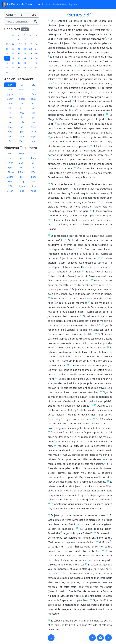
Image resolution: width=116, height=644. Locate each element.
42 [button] (36, 63)
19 (99, 201)
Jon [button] (22, 131)
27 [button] (19, 54)
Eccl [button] (33, 113)
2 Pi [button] (10, 186)
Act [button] (22, 158)
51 (86, 564)
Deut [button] (22, 89)
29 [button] (31, 54)
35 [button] (31, 58)
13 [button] (7, 44)
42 (105, 463)
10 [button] (25, 39)
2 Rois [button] (33, 99)
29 (89, 302)
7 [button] (7, 39)
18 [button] (36, 44)
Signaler (73, 4)
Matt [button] (10, 153)
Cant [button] (10, 117)
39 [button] (19, 63)
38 (94, 418)
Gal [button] (33, 163)
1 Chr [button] (10, 103)
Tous (25, 29)
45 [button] (19, 68)
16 (75, 168)
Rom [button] (33, 158)
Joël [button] (22, 127)
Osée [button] (10, 127)
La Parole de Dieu (17, 4)
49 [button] (7, 72)
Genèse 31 (80, 14)
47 (77, 528)
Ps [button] (10, 113)
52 (63, 573)
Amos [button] (33, 127)
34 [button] (25, 58)
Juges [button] (10, 94)
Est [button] (22, 108)
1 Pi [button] (33, 181)
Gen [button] (10, 85)
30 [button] (36, 54)
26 (84, 271)
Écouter (47, 4)
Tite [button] (22, 177)
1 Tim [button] (33, 172)
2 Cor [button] (22, 163)
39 (49, 432)
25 (99, 257)
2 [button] (13, 35)
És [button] (22, 117)
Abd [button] (10, 131)
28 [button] (25, 54)
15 (49, 159)
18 (71, 188)
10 (73, 101)
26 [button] (13, 54)
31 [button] (7, 58)
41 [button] (31, 63)
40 (55, 445)
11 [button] (31, 39)
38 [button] (13, 63)
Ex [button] (22, 85)
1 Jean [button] (22, 186)
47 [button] (31, 68)
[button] (51, 638)
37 (95, 405)
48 (95, 533)
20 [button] (13, 49)
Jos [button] (33, 89)
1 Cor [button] (10, 163)
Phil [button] (22, 167)
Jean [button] (10, 158)
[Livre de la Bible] (11, 15)
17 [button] (31, 44)
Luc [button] (33, 153)
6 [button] (36, 35)
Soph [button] (33, 136)
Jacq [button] (22, 181)
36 (101, 392)
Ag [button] (10, 141)
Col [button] (33, 167)
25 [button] (7, 54)
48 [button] (36, 68)
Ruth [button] (22, 94)
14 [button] (13, 44)
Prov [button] (22, 113)
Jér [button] (34, 117)
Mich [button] (33, 131)
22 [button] (25, 49)
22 (49, 235)
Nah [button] (10, 136)
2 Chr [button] (22, 103)
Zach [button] (22, 141)
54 (91, 600)
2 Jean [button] (33, 186)
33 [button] (19, 58)
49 (97, 542)
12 (55, 123)
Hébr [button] (10, 181)
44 (49, 503)
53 (66, 591)
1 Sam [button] (33, 94)
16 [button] (25, 44)
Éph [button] (10, 167)
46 (107, 515)
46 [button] (25, 68)
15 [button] (19, 44)
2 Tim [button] (10, 177)
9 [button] (19, 39)
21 (49, 219)
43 (108, 481)
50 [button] (13, 72)
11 (107, 114)
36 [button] (36, 58)
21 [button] (19, 49)
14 (91, 145)
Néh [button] (10, 108)
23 (65, 240)
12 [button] (36, 39)
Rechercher (60, 4)
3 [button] (19, 35)
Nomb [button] (10, 89)
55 (49, 620)
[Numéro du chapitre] (24, 15)
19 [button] (7, 49)
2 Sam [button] (10, 99)
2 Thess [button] (22, 172)
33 (108, 347)
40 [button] (25, 63)
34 (68, 365)
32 (96, 333)
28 (49, 298)
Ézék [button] (22, 122)
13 (49, 136)
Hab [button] (22, 136)
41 (61, 454)
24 (78, 249)
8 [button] (13, 39)
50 (103, 550)
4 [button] (25, 35)
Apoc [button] (33, 191)
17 (49, 184)
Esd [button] (33, 103)
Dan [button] (33, 122)
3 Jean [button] (10, 191)
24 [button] (36, 49)
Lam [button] (10, 122)
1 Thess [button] (10, 172)
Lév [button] (33, 85)
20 (91, 210)
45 (49, 515)
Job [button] (33, 108)
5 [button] (31, 35)
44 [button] (13, 68)
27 (92, 280)
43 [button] (7, 68)
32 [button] (13, 58)
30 (81, 316)
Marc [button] (22, 153)
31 (100, 324)
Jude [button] (22, 191)
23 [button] (31, 49)
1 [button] (7, 35)
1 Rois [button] (22, 99)
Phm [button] (33, 177)
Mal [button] (33, 141)
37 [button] (7, 63)
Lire (38, 4)
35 (56, 378)
